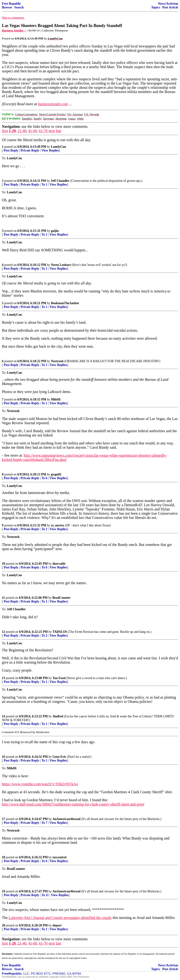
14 (4, 716)
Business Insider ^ (14, 30)
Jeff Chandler (60, 181)
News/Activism (168, 4)
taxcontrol (59, 857)
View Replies (50, 150)
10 (4, 564)
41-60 (32, 131)
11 (3, 598)
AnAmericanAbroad (66, 819)
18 (4, 857)
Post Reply (11, 150)
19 (4, 891)
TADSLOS (60, 632)
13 (4, 678)
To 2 (44, 636)
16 (4, 757)
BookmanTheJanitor (65, 303)
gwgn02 (56, 474)
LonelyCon (58, 147)
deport (57, 925)
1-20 (12, 131)
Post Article (170, 7)
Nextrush (57, 361)
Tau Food (59, 678)
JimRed (58, 716)
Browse (7, 7)
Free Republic (11, 4)
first (5, 131)
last (59, 131)
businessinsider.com (53, 104)
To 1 (44, 185)
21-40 (22, 131)
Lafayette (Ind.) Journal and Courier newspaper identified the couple (60, 918)
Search (19, 7)
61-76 (43, 131)
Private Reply (30, 150)
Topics (156, 7)
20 (4, 925)
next (52, 131)
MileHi (56, 399)
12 (4, 632)
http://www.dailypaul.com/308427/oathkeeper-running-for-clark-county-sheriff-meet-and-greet (73, 804)
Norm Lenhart (61, 265)
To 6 (44, 478)
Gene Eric (59, 757)
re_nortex (57, 525)
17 (4, 819)
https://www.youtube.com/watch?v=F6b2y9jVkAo (40, 784)
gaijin (55, 231)
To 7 (44, 823)
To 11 (45, 895)
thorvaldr (59, 564)
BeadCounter (61, 598)
